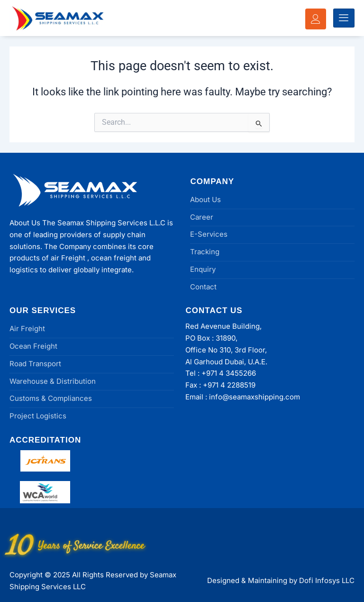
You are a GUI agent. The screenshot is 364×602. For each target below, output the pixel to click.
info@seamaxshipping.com (255, 397)
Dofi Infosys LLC (327, 580)
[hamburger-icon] (344, 18)
